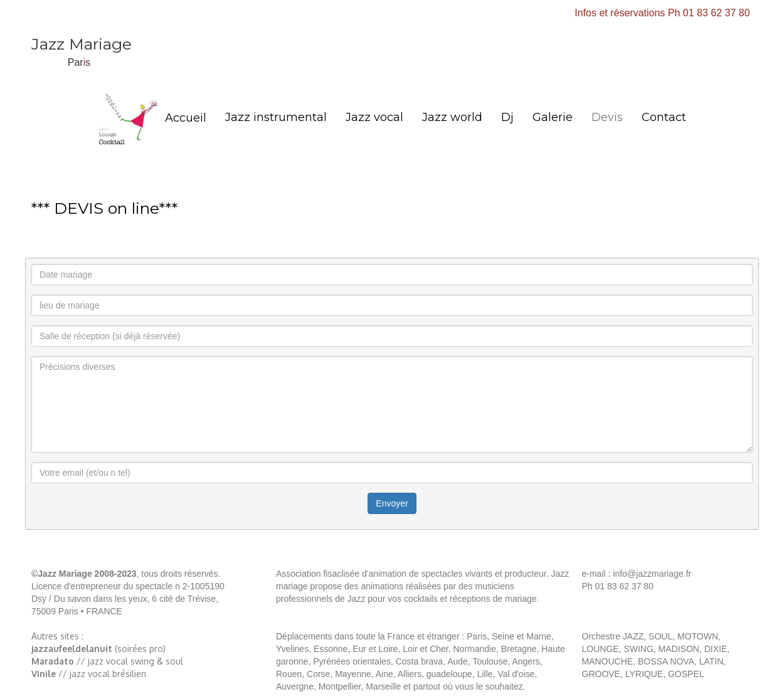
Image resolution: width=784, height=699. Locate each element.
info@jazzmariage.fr (651, 574)
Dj (507, 117)
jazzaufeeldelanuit (72, 649)
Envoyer (392, 503)
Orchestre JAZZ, (614, 636)
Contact (664, 117)
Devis (607, 117)
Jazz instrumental (276, 117)
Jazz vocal (374, 117)
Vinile (44, 674)
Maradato (53, 661)
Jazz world (452, 117)
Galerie (553, 117)
